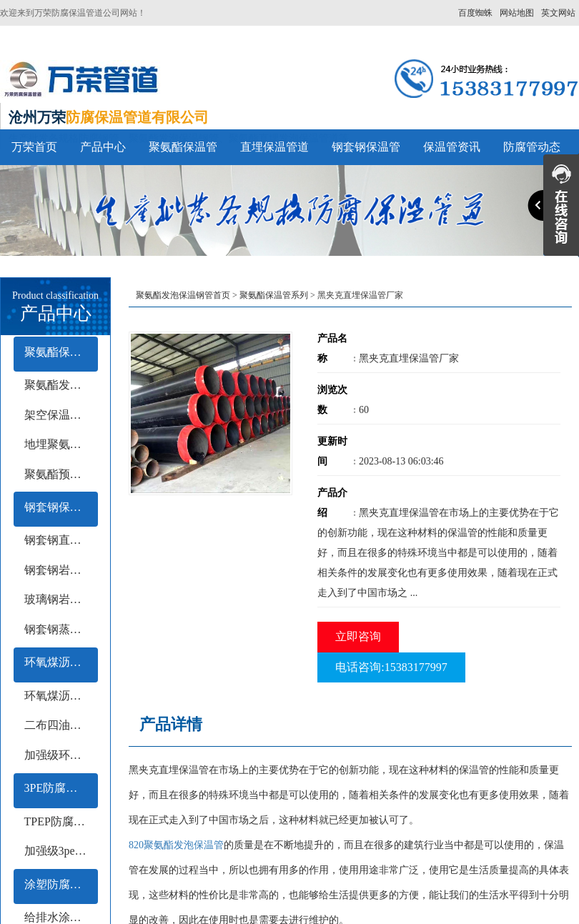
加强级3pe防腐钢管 (61, 851)
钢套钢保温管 (366, 147)
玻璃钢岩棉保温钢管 (61, 599)
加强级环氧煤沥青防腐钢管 (61, 755)
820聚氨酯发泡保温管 (176, 845)
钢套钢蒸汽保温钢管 (61, 629)
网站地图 (517, 13)
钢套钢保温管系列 (61, 507)
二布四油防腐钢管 (61, 725)
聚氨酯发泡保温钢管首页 (183, 295)
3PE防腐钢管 (57, 788)
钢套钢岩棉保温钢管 (61, 570)
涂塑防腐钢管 (59, 884)
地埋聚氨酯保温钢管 (61, 444)
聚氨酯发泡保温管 (61, 385)
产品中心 (103, 147)
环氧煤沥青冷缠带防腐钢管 (61, 696)
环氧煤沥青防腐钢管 (61, 662)
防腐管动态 (532, 147)
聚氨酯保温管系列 (61, 352)
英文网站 (558, 13)
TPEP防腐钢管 (60, 821)
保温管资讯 (452, 147)
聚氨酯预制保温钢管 (61, 474)
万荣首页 (34, 147)
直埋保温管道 (274, 147)
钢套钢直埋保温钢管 (61, 540)
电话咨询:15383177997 (391, 667)
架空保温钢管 (59, 415)
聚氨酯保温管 (183, 147)
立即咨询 (358, 636)
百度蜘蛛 (475, 13)
